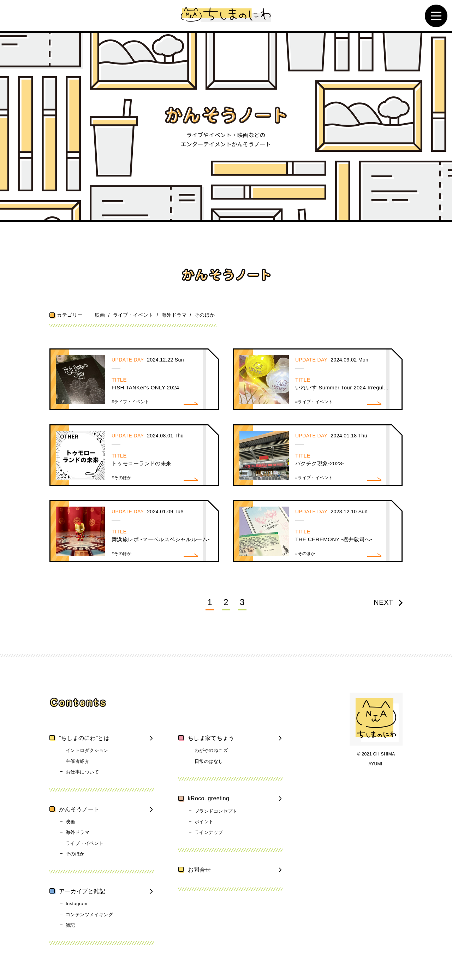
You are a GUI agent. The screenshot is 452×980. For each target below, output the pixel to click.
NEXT (388, 602)
